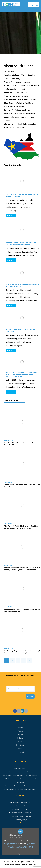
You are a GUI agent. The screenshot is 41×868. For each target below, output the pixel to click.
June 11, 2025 (8, 524)
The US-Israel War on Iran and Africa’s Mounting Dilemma (22, 195)
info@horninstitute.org (21, 802)
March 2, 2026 (8, 482)
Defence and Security (21, 768)
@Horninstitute (32, 844)
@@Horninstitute (15, 838)
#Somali (11, 847)
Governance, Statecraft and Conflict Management (21, 775)
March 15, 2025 (8, 607)
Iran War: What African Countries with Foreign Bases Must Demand (22, 244)
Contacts (20, 749)
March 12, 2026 (8, 441)
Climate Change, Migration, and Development (20, 789)
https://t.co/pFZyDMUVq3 (24, 847)
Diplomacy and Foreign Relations (21, 772)
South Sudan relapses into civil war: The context (21, 330)
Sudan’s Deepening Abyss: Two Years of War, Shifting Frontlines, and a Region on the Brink (21, 374)
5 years (20, 854)
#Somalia (14, 844)
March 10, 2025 (8, 648)
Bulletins (20, 738)
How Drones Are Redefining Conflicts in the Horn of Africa (22, 285)
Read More (11, 215)
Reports (21, 742)
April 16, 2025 (8, 565)
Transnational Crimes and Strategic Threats (21, 786)
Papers (21, 731)
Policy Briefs (21, 735)
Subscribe (30, 696)
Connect (21, 752)
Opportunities (21, 745)
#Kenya (7, 844)
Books (21, 727)
